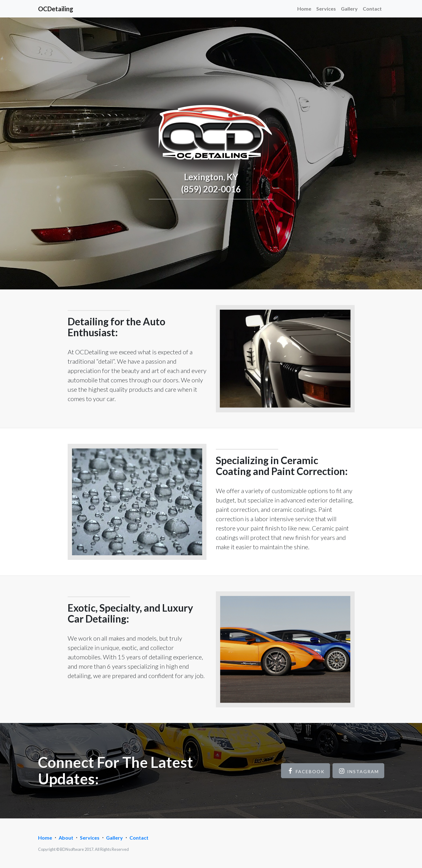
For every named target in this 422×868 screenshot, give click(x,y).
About (66, 838)
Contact (372, 9)
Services (326, 9)
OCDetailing (56, 9)
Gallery (349, 9)
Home (304, 9)
